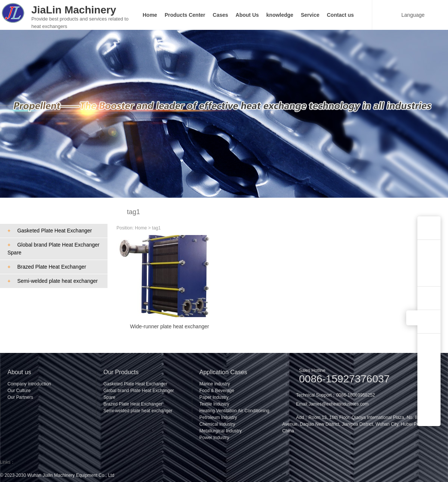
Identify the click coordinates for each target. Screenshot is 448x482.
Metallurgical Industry (220, 431)
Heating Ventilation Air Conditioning (234, 411)
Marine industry (215, 384)
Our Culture (19, 391)
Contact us (340, 15)
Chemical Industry (217, 424)
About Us (247, 15)
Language (408, 15)
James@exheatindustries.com (338, 404)
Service (310, 15)
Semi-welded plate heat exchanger (53, 281)
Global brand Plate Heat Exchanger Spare (53, 249)
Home (150, 15)
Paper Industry (214, 397)
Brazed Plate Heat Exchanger (47, 267)
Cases (220, 15)
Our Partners (20, 397)
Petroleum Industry (218, 417)
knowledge (280, 15)
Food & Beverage (217, 391)
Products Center (185, 15)
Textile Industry (214, 404)
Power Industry (214, 438)
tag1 (156, 228)
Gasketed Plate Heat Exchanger (50, 231)
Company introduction (29, 384)
